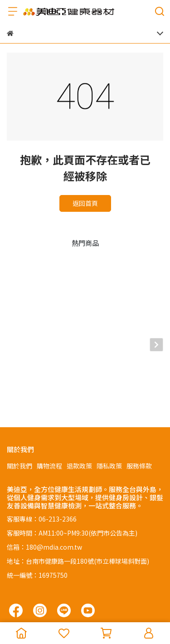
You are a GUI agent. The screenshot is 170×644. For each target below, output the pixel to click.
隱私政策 (109, 412)
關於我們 (19, 412)
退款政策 (79, 412)
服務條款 (139, 412)
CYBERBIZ (61, 610)
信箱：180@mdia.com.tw (44, 493)
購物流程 (49, 412)
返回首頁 (85, 203)
